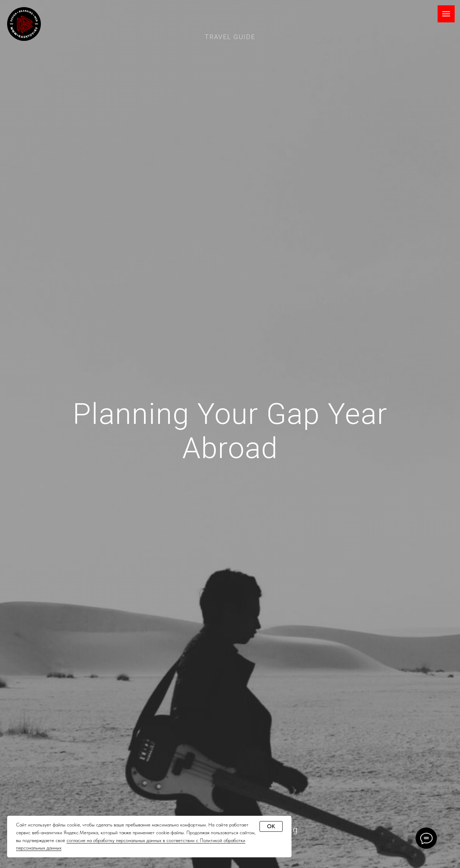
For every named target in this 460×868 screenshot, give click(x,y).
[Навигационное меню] (446, 14)
